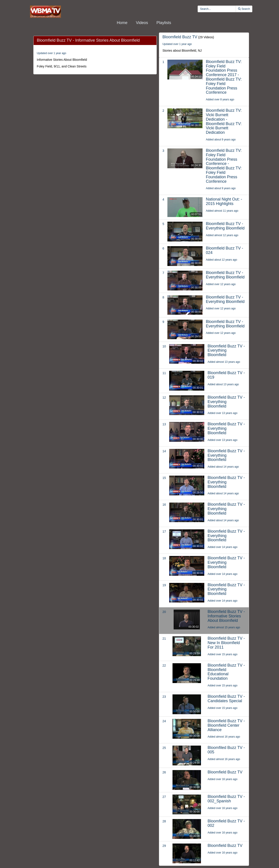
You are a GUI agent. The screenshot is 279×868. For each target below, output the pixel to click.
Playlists (164, 23)
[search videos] (217, 9)
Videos (142, 23)
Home (122, 23)
